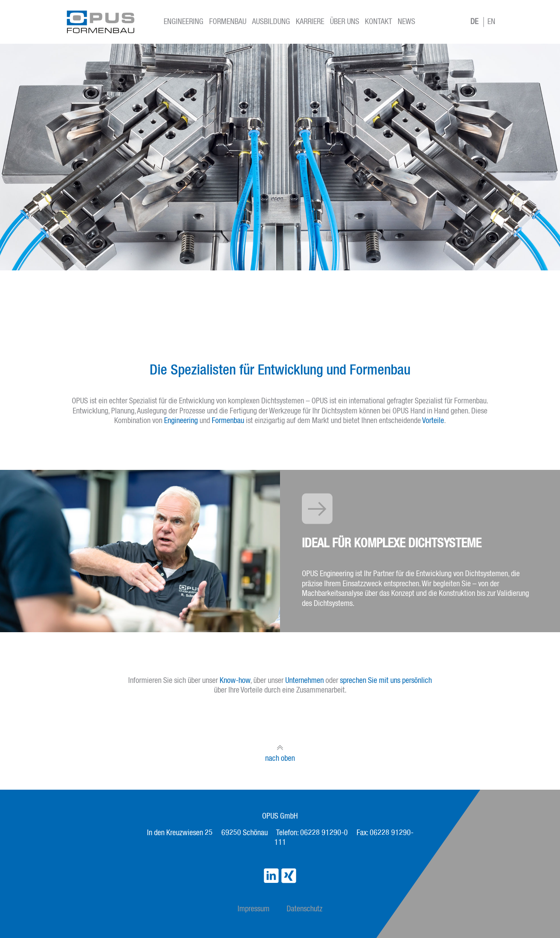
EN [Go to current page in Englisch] (491, 22)
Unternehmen (304, 681)
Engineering (184, 22)
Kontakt (378, 22)
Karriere (310, 22)
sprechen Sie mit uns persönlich (386, 681)
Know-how (235, 681)
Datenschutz (304, 909)
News (406, 22)
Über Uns (345, 22)
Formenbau (228, 22)
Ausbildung (271, 22)
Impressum (254, 909)
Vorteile (433, 421)
